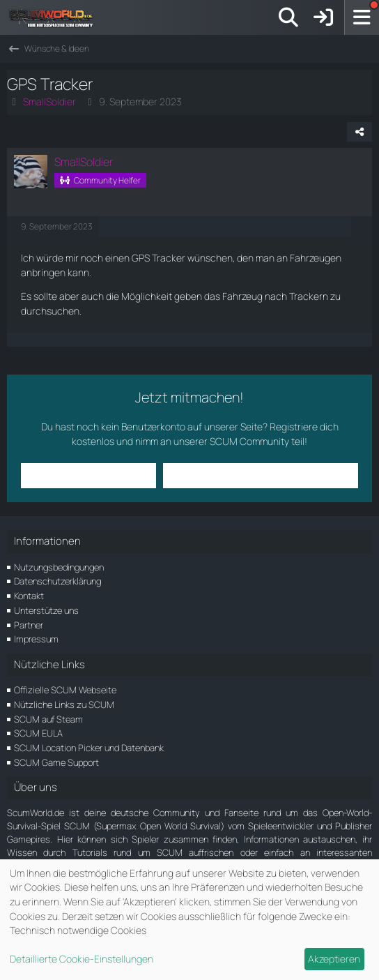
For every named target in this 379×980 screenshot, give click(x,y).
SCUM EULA (38, 733)
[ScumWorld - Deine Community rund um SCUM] (56, 17)
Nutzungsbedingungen (59, 567)
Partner (29, 625)
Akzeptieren (334, 959)
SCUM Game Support (56, 762)
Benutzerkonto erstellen (261, 475)
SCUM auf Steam (48, 719)
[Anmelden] (323, 17)
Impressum (36, 639)
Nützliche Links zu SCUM (64, 704)
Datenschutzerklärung (57, 581)
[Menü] (362, 17)
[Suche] (288, 17)
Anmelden (88, 475)
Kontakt (29, 596)
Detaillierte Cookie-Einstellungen (82, 959)
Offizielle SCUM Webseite (65, 690)
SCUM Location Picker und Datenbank (89, 748)
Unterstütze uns (46, 610)
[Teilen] (359, 132)
